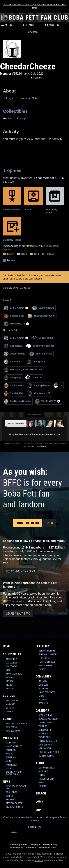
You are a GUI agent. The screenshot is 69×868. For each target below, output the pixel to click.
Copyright (35, 844)
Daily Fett (11, 743)
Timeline (10, 689)
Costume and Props (49, 752)
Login (49, 523)
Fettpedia (43, 646)
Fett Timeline (46, 666)
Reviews (10, 681)
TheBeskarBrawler (41, 316)
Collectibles (15, 111)
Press (42, 775)
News (7, 782)
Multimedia (11, 738)
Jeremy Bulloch (47, 756)
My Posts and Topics (16, 724)
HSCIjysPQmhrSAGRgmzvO (23, 370)
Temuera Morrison (48, 719)
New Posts (11, 727)
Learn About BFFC (18, 614)
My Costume (12, 701)
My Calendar (45, 715)
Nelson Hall (45, 748)
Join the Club (27, 523)
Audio (9, 754)
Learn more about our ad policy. (34, 446)
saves (8, 118)
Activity (43, 681)
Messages (44, 700)
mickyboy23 (14, 386)
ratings (21, 118)
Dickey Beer (45, 737)
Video (9, 761)
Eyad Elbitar (45, 745)
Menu (6, 25)
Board (7, 719)
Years (9, 685)
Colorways (12, 666)
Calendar (42, 711)
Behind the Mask (47, 651)
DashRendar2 (43, 308)
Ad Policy (31, 847)
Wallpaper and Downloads (14, 773)
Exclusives (12, 792)
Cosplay (10, 712)
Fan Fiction (12, 765)
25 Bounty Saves (55, 200)
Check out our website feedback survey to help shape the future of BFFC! (34, 819)
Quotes (42, 669)
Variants (11, 704)
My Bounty (11, 659)
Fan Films (11, 757)
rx (58, 386)
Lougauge (13, 378)
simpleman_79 (39, 393)
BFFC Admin (16, 308)
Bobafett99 (13, 346)
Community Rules (18, 844)
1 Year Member (12, 199)
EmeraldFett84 (41, 354)
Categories (12, 663)
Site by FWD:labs (47, 847)
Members (33, 32)
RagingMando (39, 386)
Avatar (33, 199)
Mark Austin (45, 734)
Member (6, 74)
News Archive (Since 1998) (16, 787)
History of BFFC (47, 779)
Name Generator (47, 692)
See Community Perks (20, 571)
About (40, 763)
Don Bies (43, 726)
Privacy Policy (50, 844)
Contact (43, 786)
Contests (44, 685)
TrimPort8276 (16, 324)
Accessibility (16, 847)
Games (9, 769)
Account (53, 25)
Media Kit (44, 771)
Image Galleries (14, 746)
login (20, 139)
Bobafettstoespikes (40, 346)
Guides (9, 796)
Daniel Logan (46, 723)
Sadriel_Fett (14, 316)
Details (10, 708)
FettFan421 (13, 362)
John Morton (45, 730)
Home (7, 646)
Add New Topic (13, 731)
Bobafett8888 (43, 338)
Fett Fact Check (14, 803)
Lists (9, 670)
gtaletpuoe (36, 362)
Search (28, 25)
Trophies (36, 78)
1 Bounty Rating (12, 229)
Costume (9, 696)
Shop (41, 783)
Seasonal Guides (14, 807)
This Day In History (48, 654)
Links (41, 696)
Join (39, 810)
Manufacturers (14, 674)
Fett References (47, 662)
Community (43, 676)
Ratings (10, 677)
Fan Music (11, 750)
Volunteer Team (47, 768)
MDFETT (33, 378)
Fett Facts (44, 658)
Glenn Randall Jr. (48, 741)
